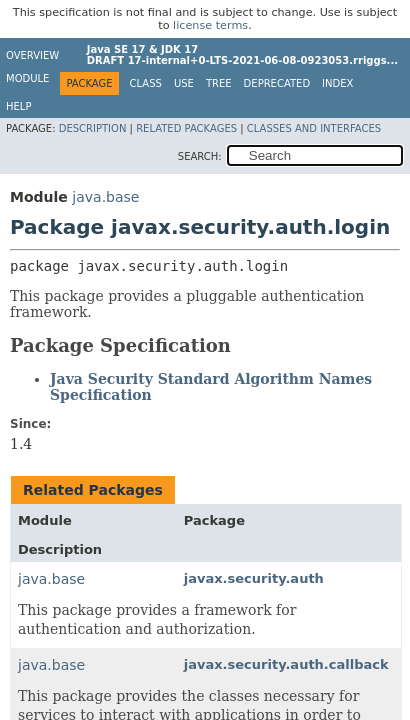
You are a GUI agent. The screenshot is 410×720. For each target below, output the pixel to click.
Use (184, 83)
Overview (32, 55)
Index (337, 83)
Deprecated (277, 83)
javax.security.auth (254, 578)
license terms (210, 25)
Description (93, 128)
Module (27, 78)
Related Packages (186, 128)
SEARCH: (200, 156)
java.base (105, 197)
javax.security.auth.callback (286, 664)
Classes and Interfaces (314, 128)
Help (18, 106)
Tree (219, 83)
